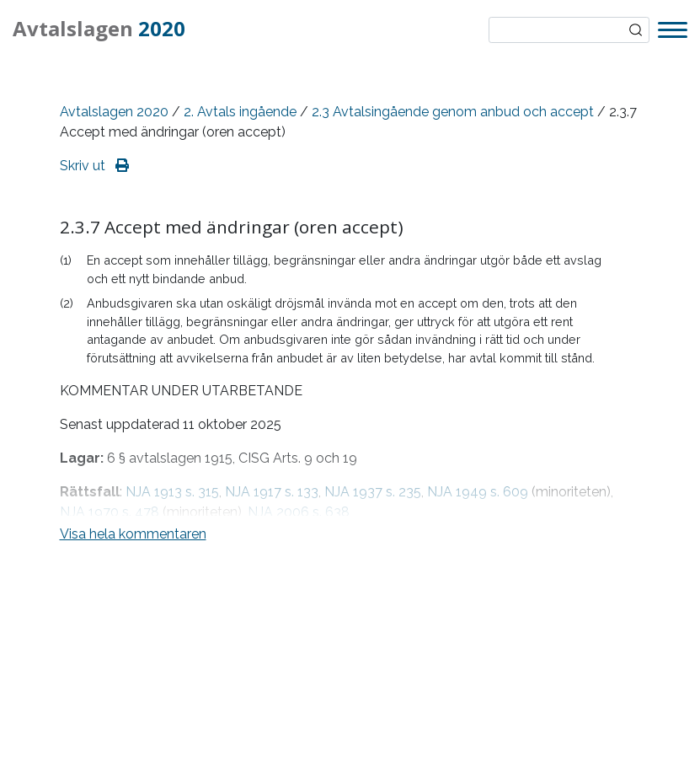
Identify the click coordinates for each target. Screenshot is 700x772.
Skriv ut (94, 166)
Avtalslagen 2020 (114, 112)
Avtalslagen (99, 28)
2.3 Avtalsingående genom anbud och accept (453, 112)
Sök (636, 30)
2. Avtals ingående (240, 112)
